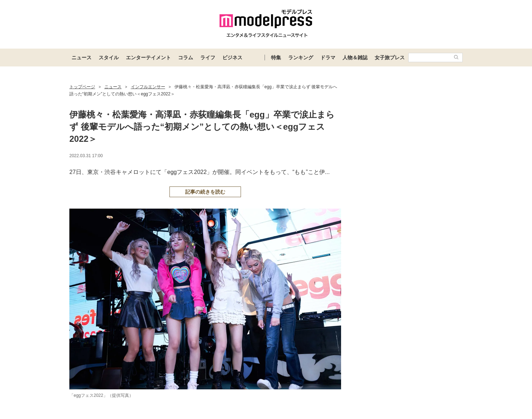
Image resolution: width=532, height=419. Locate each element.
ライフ (208, 58)
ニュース (82, 58)
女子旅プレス (390, 58)
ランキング (301, 58)
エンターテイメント (148, 58)
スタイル (109, 58)
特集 (276, 58)
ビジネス (232, 58)
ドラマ (328, 58)
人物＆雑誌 (355, 58)
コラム (186, 58)
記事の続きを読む (205, 192)
